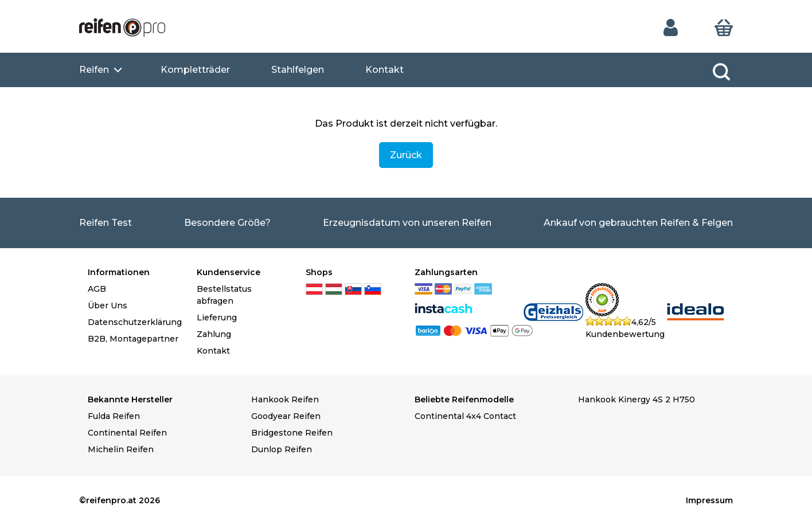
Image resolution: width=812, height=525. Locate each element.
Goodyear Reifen (286, 416)
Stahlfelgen (298, 70)
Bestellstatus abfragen (224, 295)
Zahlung (214, 334)
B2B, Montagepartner (133, 339)
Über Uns (108, 305)
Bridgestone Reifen (292, 433)
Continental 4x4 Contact (465, 416)
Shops (319, 272)
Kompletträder (195, 70)
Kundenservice (229, 272)
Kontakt (384, 70)
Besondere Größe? (227, 223)
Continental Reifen (127, 433)
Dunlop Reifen (282, 449)
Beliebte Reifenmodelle (464, 399)
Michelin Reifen (121, 449)
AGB (97, 289)
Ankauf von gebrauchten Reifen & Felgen (638, 223)
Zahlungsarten (446, 272)
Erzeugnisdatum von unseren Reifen (407, 223)
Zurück (406, 155)
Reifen (94, 70)
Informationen (119, 272)
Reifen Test (106, 223)
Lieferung (217, 318)
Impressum (709, 500)
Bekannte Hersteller (130, 399)
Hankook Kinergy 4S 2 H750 (637, 399)
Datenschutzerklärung (134, 322)
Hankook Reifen (285, 399)
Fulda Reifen (114, 416)
